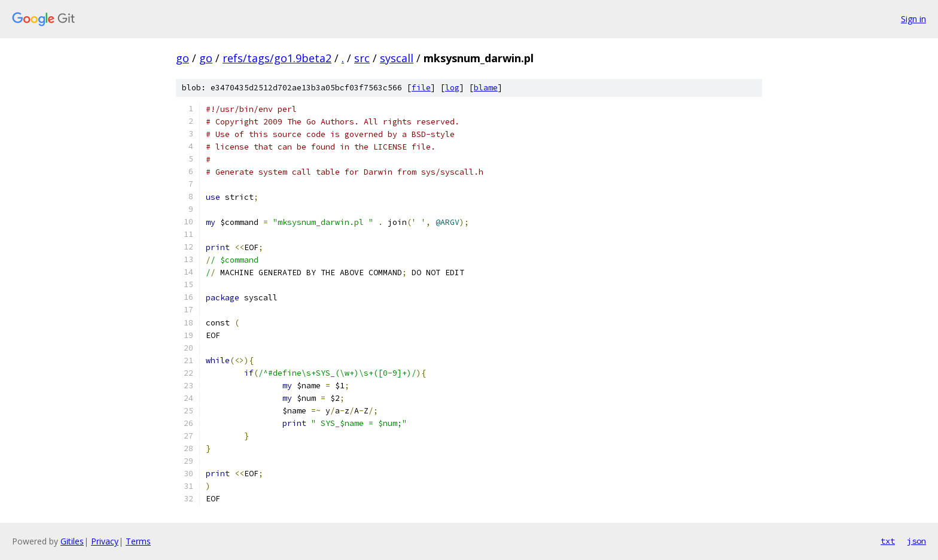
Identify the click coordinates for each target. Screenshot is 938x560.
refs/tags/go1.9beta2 (277, 58)
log (452, 88)
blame (486, 88)
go (182, 58)
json (916, 541)
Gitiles (72, 541)
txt (888, 541)
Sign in (913, 19)
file (421, 88)
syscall (397, 58)
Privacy (105, 541)
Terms (138, 541)
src (362, 58)
